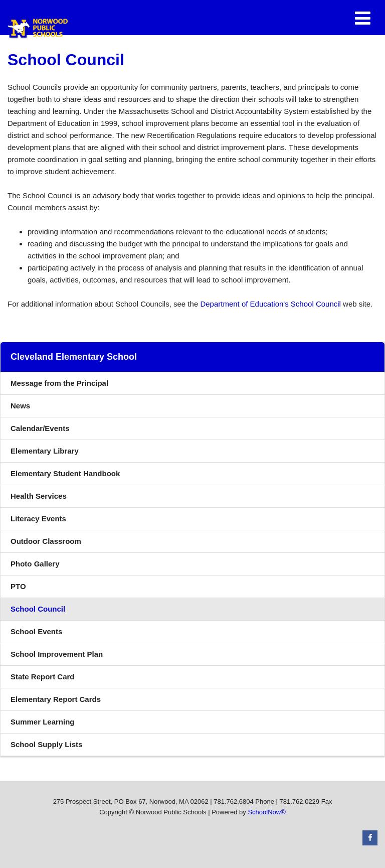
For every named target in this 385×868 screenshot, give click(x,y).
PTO (18, 586)
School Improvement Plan (57, 654)
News (20, 406)
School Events (36, 631)
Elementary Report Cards (56, 699)
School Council (38, 609)
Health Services (39, 496)
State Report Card (43, 677)
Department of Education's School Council (270, 304)
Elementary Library (59, 453)
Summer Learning (43, 722)
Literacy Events (38, 519)
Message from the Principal (59, 383)
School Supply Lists (46, 744)
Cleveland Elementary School (74, 357)
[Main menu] (362, 18)
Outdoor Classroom (46, 541)
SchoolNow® (266, 812)
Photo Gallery (35, 564)
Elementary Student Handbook (80, 476)
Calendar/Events (40, 428)
